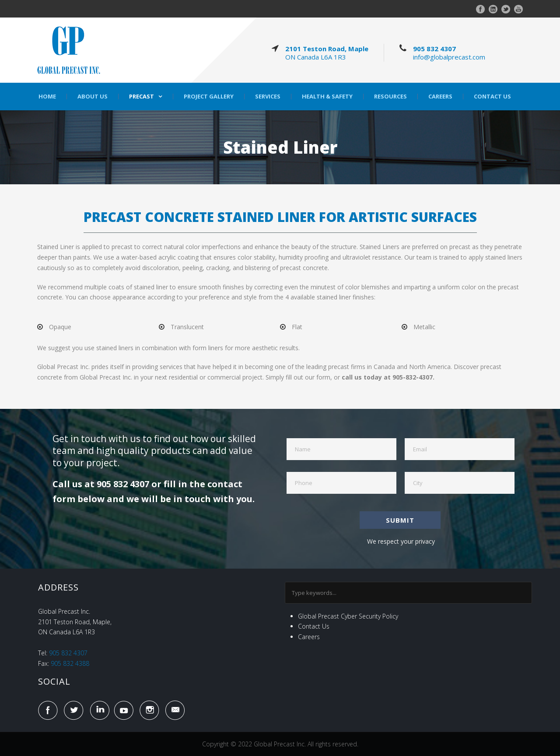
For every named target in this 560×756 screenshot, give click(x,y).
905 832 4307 (434, 49)
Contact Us (492, 97)
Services (268, 97)
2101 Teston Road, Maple (327, 49)
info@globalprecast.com (449, 57)
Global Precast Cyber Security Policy (348, 616)
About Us (93, 97)
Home (47, 97)
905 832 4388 (70, 663)
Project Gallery (209, 97)
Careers (440, 97)
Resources (390, 97)
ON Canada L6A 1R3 (316, 57)
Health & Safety (327, 97)
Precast (142, 97)
